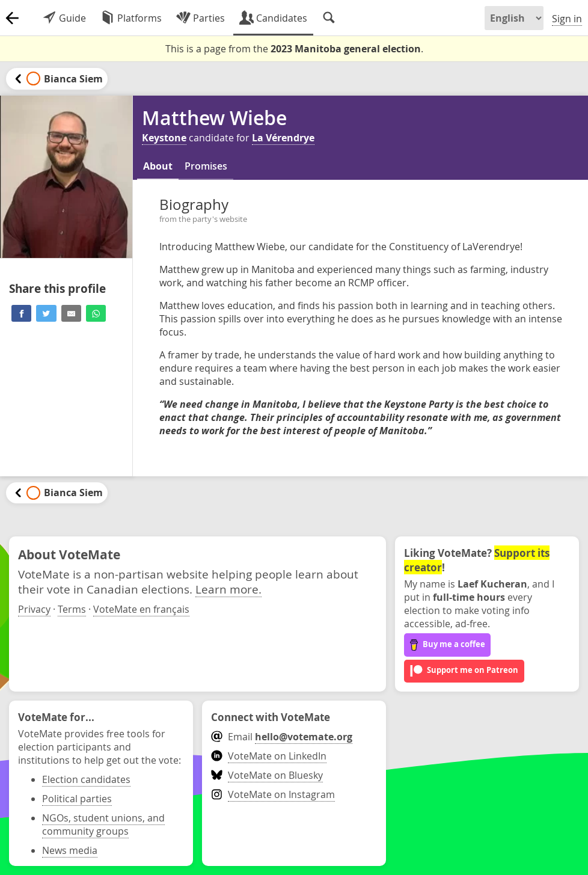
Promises (206, 166)
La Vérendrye (283, 138)
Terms (72, 609)
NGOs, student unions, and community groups (103, 824)
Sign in (567, 19)
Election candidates (86, 779)
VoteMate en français (141, 609)
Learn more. (228, 589)
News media (70, 850)
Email (282, 737)
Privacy (34, 609)
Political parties (77, 799)
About (158, 166)
